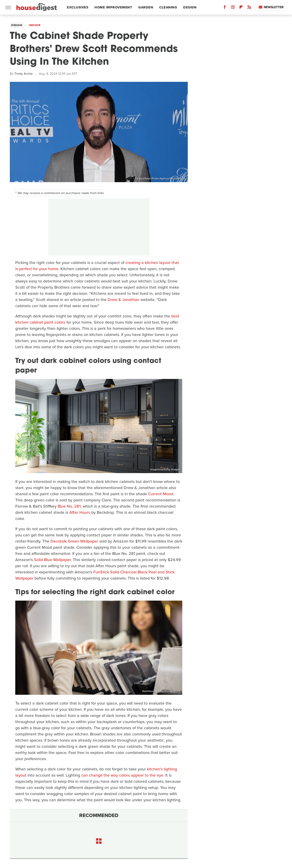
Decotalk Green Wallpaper (74, 541)
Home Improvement (113, 7)
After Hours (80, 512)
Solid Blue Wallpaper (52, 560)
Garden (146, 7)
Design (190, 7)
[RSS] (249, 8)
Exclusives (78, 7)
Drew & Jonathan (124, 300)
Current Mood (161, 494)
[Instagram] (233, 8)
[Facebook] (225, 8)
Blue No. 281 (69, 506)
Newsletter (271, 7)
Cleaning (168, 7)
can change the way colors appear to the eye (122, 775)
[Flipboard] (241, 8)
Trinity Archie (24, 74)
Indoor (35, 25)
